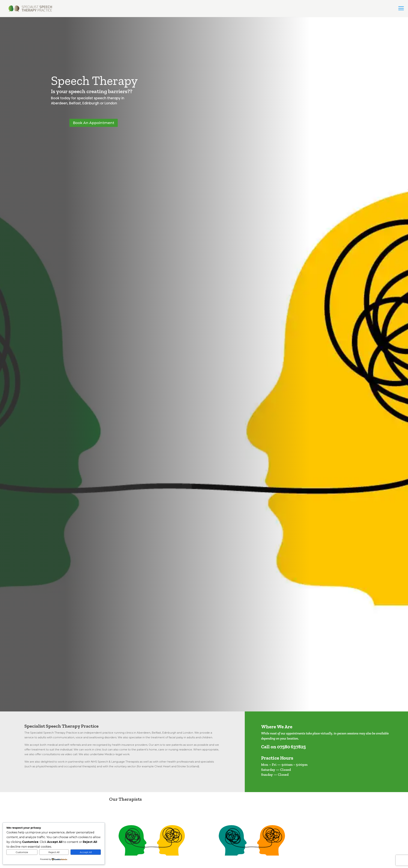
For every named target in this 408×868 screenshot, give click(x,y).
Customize (22, 852)
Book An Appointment (94, 123)
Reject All (54, 852)
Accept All (86, 852)
